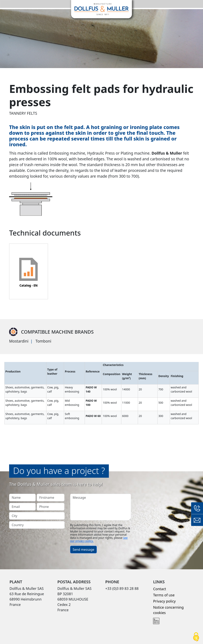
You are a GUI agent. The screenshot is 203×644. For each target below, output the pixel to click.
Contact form (197, 520)
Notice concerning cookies (168, 610)
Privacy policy (164, 601)
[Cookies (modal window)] (196, 637)
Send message (84, 550)
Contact (159, 589)
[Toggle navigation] (6, 4)
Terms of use (164, 595)
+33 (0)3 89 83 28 (197, 508)
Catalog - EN (29, 285)
